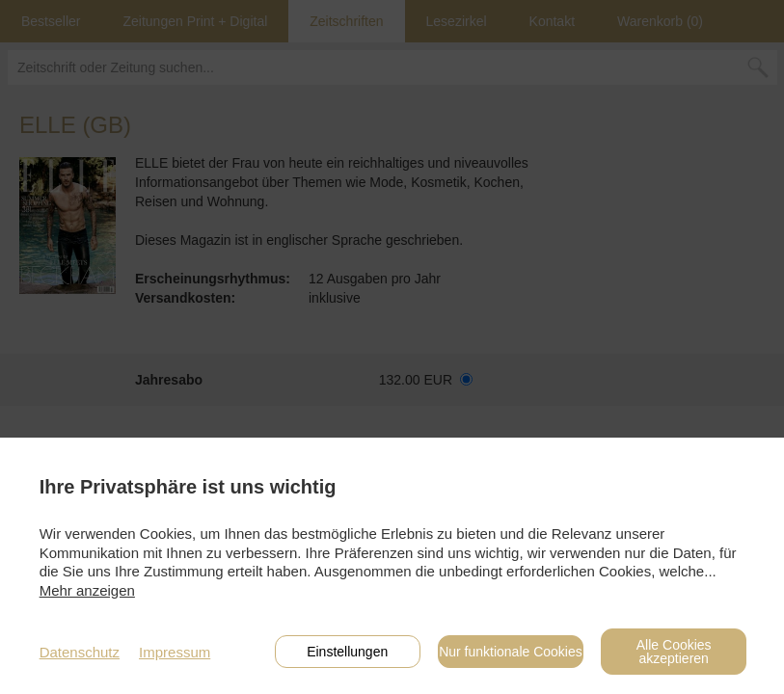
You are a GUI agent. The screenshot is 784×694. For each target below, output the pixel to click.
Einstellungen (347, 652)
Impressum (175, 652)
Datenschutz (80, 652)
